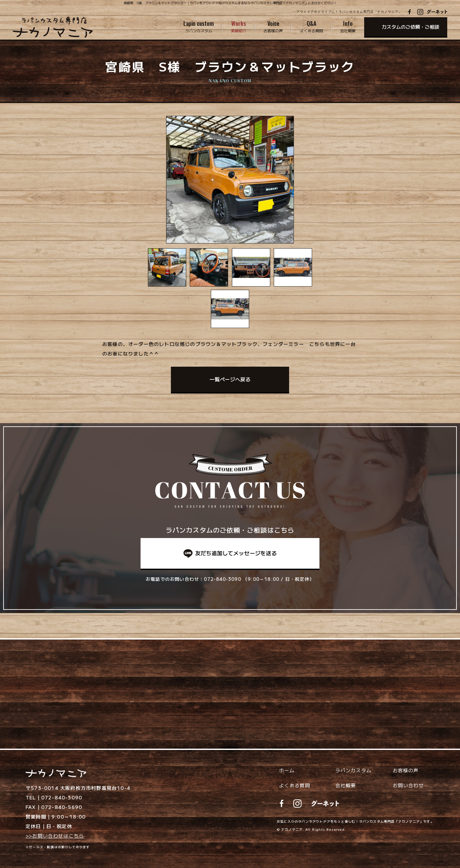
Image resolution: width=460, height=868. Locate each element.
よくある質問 (295, 785)
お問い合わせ (408, 785)
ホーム (287, 770)
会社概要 (346, 785)
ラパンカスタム (353, 770)
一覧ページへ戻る (230, 379)
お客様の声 (406, 770)
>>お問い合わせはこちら (55, 836)
